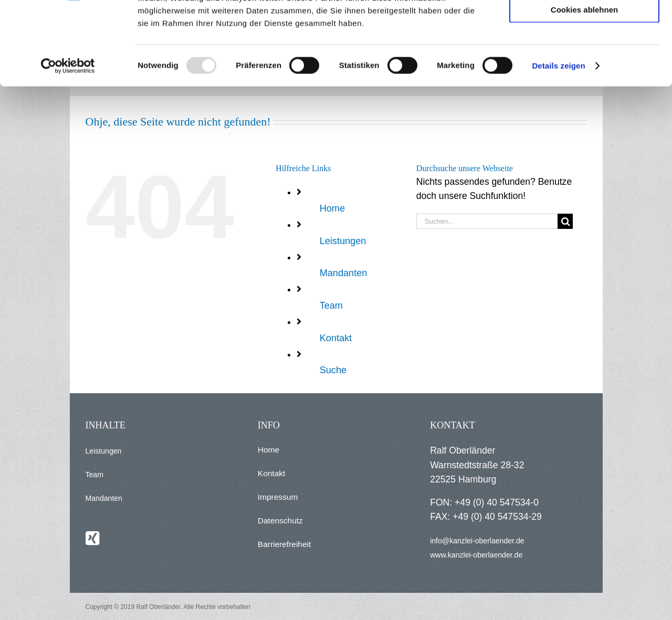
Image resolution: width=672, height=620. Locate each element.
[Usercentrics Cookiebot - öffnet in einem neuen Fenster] (68, 144)
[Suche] (565, 221)
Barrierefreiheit (284, 544)
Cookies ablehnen (584, 87)
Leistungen (343, 241)
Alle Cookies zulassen (584, 26)
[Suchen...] (487, 221)
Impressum (278, 497)
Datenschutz (280, 521)
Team (331, 306)
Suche (333, 370)
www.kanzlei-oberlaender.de (476, 555)
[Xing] (92, 538)
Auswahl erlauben (584, 57)
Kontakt (336, 338)
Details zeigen (558, 144)
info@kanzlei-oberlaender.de (477, 541)
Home (332, 208)
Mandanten (344, 273)
